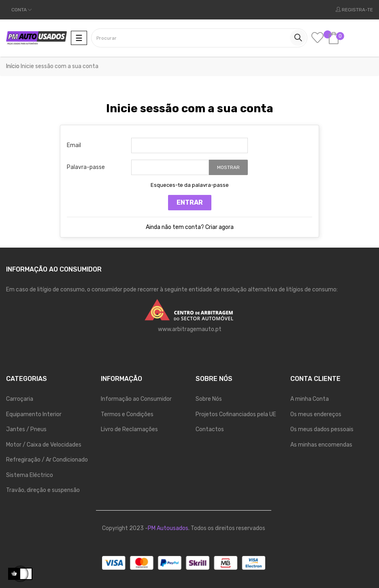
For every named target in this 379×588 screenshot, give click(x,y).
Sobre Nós (209, 399)
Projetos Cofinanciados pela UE (236, 414)
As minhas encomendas (321, 445)
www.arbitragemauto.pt (190, 329)
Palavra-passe (86, 167)
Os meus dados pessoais (322, 429)
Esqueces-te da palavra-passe (190, 185)
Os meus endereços (316, 414)
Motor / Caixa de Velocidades (44, 445)
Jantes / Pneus (26, 429)
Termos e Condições (127, 414)
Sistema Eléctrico (30, 475)
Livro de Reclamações (129, 429)
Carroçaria (20, 399)
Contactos (210, 429)
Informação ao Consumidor (136, 399)
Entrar (190, 202)
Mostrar (228, 167)
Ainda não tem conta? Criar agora (190, 227)
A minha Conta (310, 399)
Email (74, 145)
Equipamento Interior (34, 414)
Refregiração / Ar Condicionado (47, 460)
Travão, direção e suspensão (43, 490)
